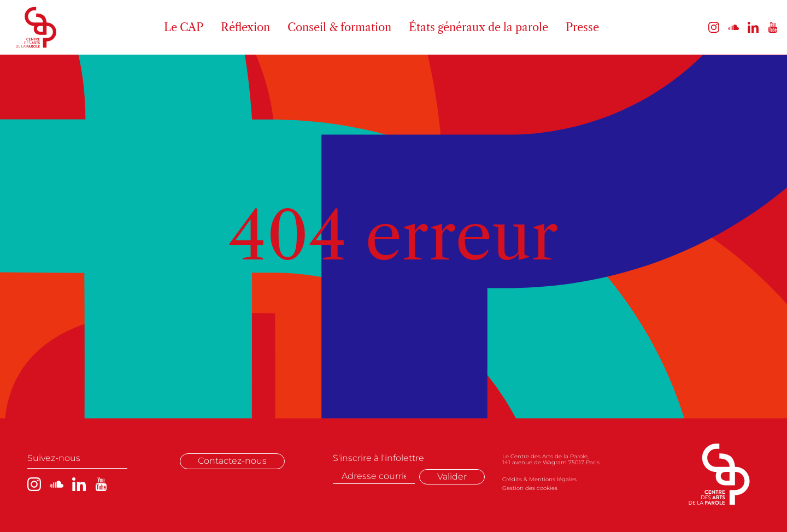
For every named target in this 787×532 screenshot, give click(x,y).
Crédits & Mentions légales (539, 479)
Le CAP (184, 27)
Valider (452, 477)
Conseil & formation (339, 27)
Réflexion (245, 27)
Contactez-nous (232, 461)
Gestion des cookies (530, 488)
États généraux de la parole (478, 27)
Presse (582, 27)
